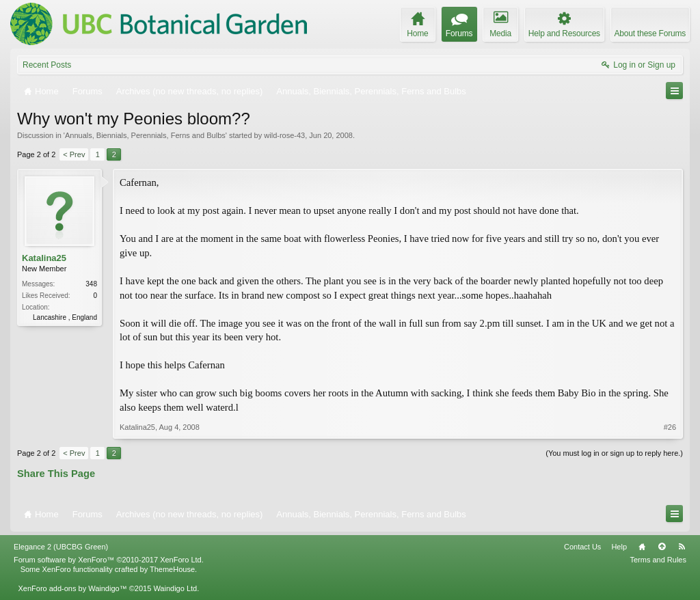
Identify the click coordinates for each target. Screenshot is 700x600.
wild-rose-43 (284, 135)
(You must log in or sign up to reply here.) (614, 453)
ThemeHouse (172, 569)
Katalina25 (44, 258)
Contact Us (582, 547)
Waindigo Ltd (175, 588)
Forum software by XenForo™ (109, 560)
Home (642, 547)
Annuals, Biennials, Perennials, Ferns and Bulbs (145, 135)
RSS (682, 547)
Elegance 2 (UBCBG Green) (61, 547)
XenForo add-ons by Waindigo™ (72, 588)
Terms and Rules (658, 560)
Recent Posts (47, 65)
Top (662, 547)
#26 (670, 427)
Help (619, 547)
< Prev (74, 154)
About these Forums (650, 33)
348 (91, 284)
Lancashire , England (65, 317)
